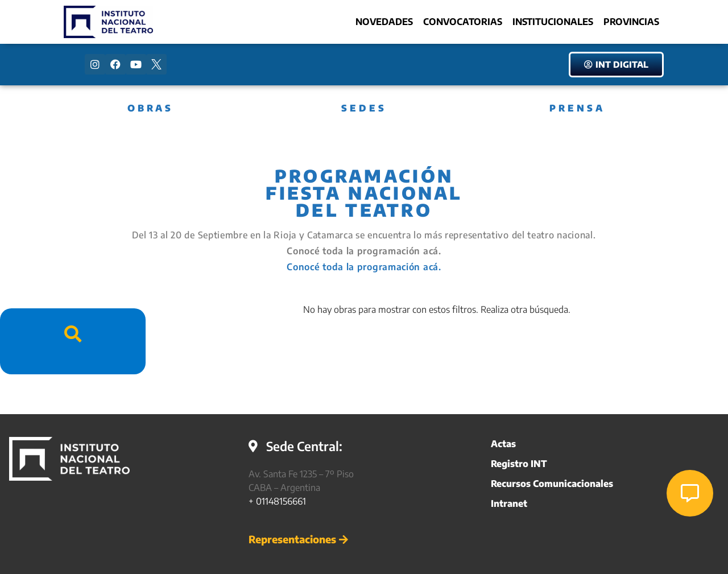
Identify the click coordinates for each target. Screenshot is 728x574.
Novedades (384, 22)
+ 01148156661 (277, 501)
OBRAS (150, 108)
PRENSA (577, 108)
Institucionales (553, 22)
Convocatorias (463, 22)
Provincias (631, 22)
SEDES (364, 108)
